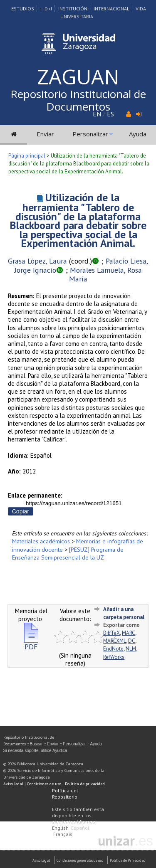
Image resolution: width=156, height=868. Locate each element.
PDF (31, 643)
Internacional (111, 9)
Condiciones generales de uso (80, 860)
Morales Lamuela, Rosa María (105, 275)
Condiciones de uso (44, 784)
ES (110, 114)
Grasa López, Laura (37, 261)
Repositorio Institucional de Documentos (78, 100)
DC (132, 641)
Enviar (45, 134)
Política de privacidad (85, 784)
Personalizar (90, 134)
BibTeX (111, 633)
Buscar (36, 744)
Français (63, 834)
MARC (129, 633)
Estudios (23, 9)
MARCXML (115, 641)
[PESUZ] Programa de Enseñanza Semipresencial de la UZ (68, 553)
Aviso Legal (41, 860)
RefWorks (114, 657)
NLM (131, 649)
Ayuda (138, 134)
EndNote (113, 649)
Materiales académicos (41, 541)
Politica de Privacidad (128, 860)
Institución (73, 9)
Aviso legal (13, 784)
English (60, 828)
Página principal (27, 156)
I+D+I (46, 9)
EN (97, 114)
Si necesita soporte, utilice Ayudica (35, 751)
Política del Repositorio (65, 794)
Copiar (21, 511)
